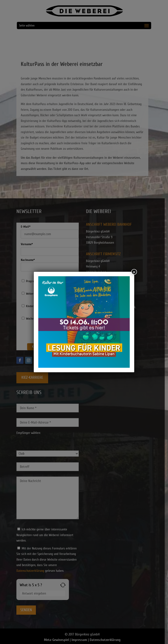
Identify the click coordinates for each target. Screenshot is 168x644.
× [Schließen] (134, 272)
